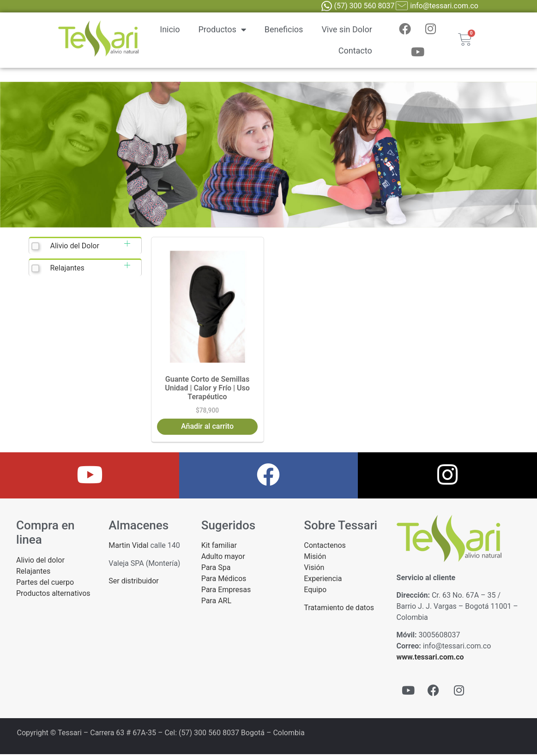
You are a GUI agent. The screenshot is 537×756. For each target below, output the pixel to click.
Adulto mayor (223, 558)
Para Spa (216, 569)
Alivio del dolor (40, 562)
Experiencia (323, 580)
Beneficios (284, 30)
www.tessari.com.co (430, 659)
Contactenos (325, 547)
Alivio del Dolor (74, 248)
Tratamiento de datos (339, 609)
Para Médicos (224, 580)
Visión (314, 569)
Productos (222, 30)
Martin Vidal (128, 547)
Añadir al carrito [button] (207, 428)
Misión (315, 558)
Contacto (355, 51)
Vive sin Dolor (347, 30)
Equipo (315, 591)
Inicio (170, 30)
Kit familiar (219, 547)
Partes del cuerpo (45, 584)
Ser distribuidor (133, 583)
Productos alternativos (53, 595)
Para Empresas (226, 591)
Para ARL (216, 603)
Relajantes (67, 270)
